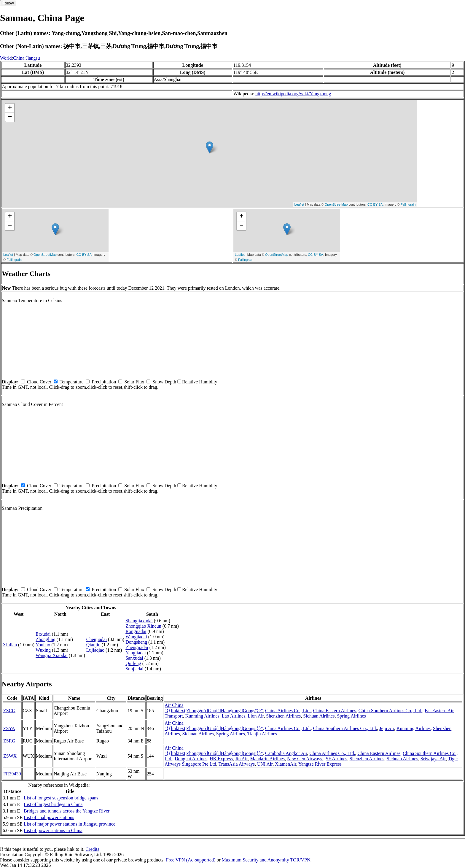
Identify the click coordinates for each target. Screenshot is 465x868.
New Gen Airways (305, 759)
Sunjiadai (134, 669)
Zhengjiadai (137, 647)
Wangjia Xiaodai (52, 655)
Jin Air (241, 759)
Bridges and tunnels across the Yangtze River (67, 811)
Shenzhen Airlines (283, 716)
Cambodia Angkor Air (286, 753)
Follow (8, 3)
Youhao (43, 645)
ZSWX (10, 756)
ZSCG (9, 711)
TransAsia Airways (237, 764)
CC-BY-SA (375, 204)
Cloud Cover (39, 382)
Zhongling (46, 639)
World (6, 58)
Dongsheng (136, 642)
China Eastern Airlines (335, 711)
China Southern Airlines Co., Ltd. (391, 711)
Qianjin (93, 645)
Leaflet (299, 204)
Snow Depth (164, 382)
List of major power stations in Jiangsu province (70, 824)
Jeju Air (387, 728)
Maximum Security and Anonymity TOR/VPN (266, 860)
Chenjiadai (97, 639)
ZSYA (9, 728)
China (19, 58)
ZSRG (9, 741)
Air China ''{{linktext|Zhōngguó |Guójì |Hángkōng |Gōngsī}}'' (214, 708)
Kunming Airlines (202, 716)
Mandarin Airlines (267, 759)
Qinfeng (133, 663)
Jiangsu (33, 58)
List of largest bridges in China (53, 804)
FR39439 (12, 774)
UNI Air (265, 764)
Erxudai (43, 634)
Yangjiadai (136, 653)
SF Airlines (336, 759)
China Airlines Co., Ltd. (288, 711)
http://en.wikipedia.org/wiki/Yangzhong (293, 94)
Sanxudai (134, 658)
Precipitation (104, 382)
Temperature (72, 382)
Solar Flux (134, 382)
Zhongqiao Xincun (143, 626)
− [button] (10, 117)
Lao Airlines (234, 716)
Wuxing (43, 650)
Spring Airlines (351, 716)
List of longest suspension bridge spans (61, 798)
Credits (92, 849)
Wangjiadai (136, 637)
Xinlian (10, 645)
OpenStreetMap (336, 204)
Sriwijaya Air (433, 759)
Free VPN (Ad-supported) (191, 860)
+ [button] (10, 108)
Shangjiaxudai (139, 621)
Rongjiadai (136, 631)
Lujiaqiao (95, 650)
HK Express (221, 759)
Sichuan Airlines (319, 716)
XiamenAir (285, 764)
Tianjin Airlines (262, 734)
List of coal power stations (49, 817)
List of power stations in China (53, 830)
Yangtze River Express (320, 764)
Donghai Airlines (191, 759)
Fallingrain (408, 204)
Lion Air (256, 716)
